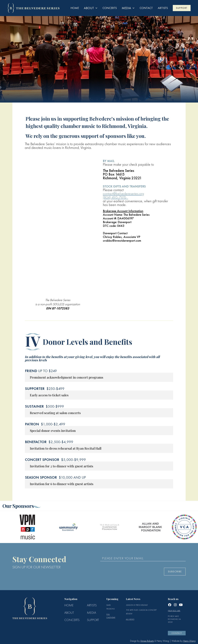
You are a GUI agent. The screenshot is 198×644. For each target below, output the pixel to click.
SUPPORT (182, 8)
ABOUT (69, 613)
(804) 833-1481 (174, 611)
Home (75, 8)
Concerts (110, 8)
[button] (91, 8)
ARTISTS (163, 8)
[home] (33, 8)
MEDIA (91, 613)
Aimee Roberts (147, 641)
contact (146, 8)
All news (130, 619)
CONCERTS (72, 620)
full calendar (111, 616)
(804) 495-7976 (115, 197)
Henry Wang (189, 641)
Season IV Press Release (137, 605)
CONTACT (177, 633)
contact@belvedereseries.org (123, 194)
